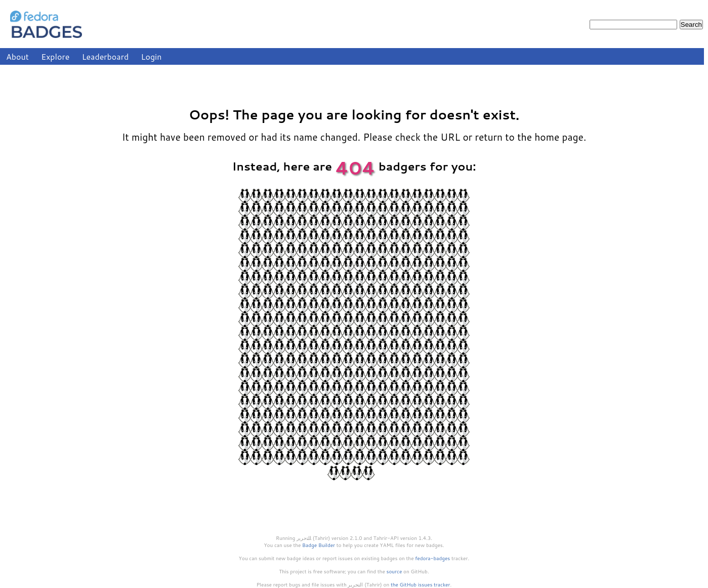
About (17, 56)
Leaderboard (106, 56)
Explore (55, 56)
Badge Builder (319, 545)
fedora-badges (432, 558)
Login (152, 56)
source (394, 571)
